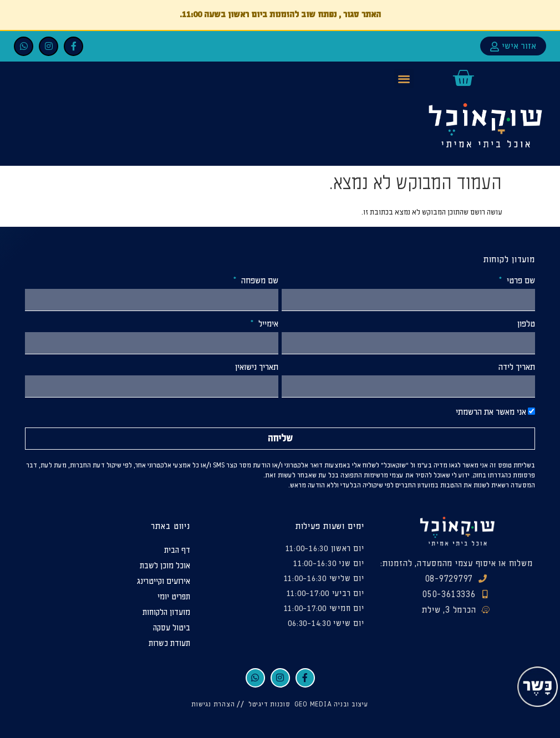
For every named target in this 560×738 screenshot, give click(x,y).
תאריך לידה (517, 368)
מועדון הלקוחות (166, 612)
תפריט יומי (174, 597)
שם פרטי (520, 281)
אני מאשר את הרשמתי (491, 413)
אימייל (267, 324)
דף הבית (177, 550)
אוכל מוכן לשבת (165, 566)
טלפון (526, 324)
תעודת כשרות (169, 643)
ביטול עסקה (172, 628)
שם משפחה (259, 281)
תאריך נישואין (257, 368)
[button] (404, 78)
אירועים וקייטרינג (164, 581)
